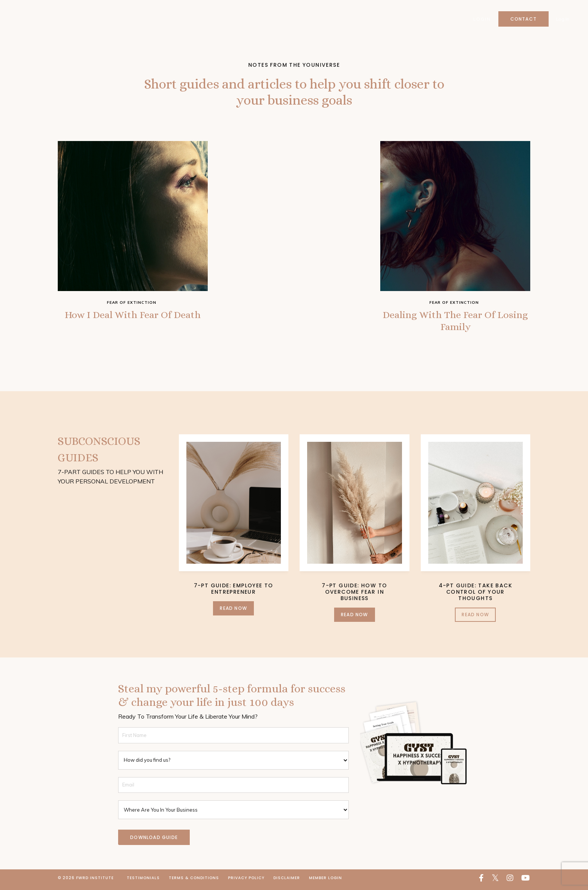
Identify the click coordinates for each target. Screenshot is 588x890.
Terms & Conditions (194, 881)
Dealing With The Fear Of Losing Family (455, 323)
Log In (562, 19)
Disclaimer (287, 881)
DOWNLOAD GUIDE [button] (154, 840)
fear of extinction (132, 302)
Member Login (325, 881)
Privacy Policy (246, 881)
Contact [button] (523, 19)
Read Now (233, 611)
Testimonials (143, 881)
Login (481, 19)
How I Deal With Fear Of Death (133, 323)
